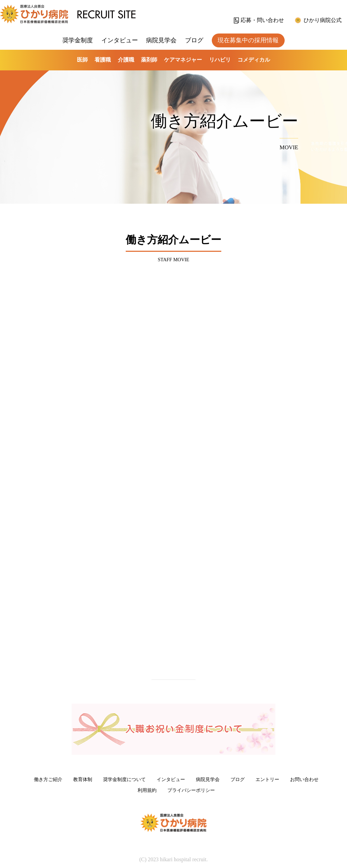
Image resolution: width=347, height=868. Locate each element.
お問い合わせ (304, 779)
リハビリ (220, 60)
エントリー (267, 779)
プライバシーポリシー (191, 790)
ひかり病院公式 (323, 20)
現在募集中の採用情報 (248, 40)
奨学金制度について (124, 779)
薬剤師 (149, 60)
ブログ (194, 40)
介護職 (126, 60)
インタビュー (120, 40)
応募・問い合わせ (262, 20)
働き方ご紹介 (48, 779)
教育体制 (83, 779)
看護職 (103, 60)
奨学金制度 (78, 40)
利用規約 (147, 790)
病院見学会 (161, 40)
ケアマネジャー (183, 60)
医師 (82, 60)
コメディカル (254, 60)
